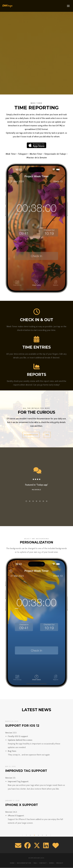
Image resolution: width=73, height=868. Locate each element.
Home (12, 863)
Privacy (60, 863)
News (52, 863)
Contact (43, 863)
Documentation (24, 863)
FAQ (35, 863)
